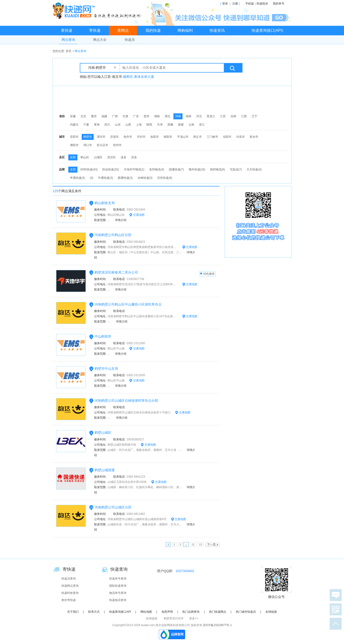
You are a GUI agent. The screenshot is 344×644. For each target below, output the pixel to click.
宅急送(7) (236, 169)
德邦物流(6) (218, 169)
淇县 (134, 157)
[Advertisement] (173, 99)
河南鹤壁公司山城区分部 (113, 507)
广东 (136, 116)
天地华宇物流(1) (134, 169)
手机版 (250, 4)
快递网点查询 (70, 586)
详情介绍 (119, 220)
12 (193, 544)
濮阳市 (74, 145)
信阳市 (227, 137)
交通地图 (137, 215)
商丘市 (198, 137)
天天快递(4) (254, 169)
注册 (235, 4)
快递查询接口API (120, 612)
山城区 (98, 157)
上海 (139, 125)
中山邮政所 (103, 336)
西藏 (170, 125)
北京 (83, 116)
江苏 (223, 116)
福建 (104, 116)
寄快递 (95, 30)
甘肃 (125, 116)
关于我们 (73, 612)
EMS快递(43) (89, 169)
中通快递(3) (105, 178)
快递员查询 (69, 579)
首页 (69, 51)
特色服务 (207, 274)
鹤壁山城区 (103, 433)
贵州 (146, 116)
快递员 (130, 40)
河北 (199, 116)
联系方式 (94, 612)
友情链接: (152, 618)
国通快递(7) (176, 169)
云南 (191, 125)
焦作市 (128, 137)
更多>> (194, 618)
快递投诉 (262, 4)
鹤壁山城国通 (105, 470)
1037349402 (185, 571)
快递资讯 (217, 30)
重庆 (94, 116)
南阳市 (168, 137)
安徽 (73, 116)
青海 (97, 125)
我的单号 (279, 4)
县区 (62, 157)
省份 (62, 116)
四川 (107, 125)
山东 (118, 125)
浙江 (202, 125)
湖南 (157, 116)
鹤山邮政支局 (105, 203)
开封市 (141, 137)
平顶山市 (183, 137)
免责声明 (167, 612)
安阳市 (74, 137)
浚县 (124, 157)
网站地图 (146, 612)
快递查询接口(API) (267, 30)
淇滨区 (112, 157)
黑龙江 (211, 116)
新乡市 (254, 137)
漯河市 (101, 137)
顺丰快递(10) (197, 169)
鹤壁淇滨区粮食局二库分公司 (116, 272)
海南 (188, 116)
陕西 (149, 125)
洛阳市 (155, 137)
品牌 (62, 169)
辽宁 (254, 116)
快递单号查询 (118, 579)
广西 (115, 116)
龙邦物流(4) (157, 169)
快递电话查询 (118, 600)
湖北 (167, 116)
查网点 (123, 30)
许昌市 (241, 137)
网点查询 (68, 40)
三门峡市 (212, 137)
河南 (178, 116)
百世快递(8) (165, 178)
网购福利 (185, 30)
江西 (244, 116)
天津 (160, 125)
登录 (225, 4)
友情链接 (271, 612)
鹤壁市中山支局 (106, 369)
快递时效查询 (70, 593)
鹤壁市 (88, 137)
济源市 (114, 137)
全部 (73, 157)
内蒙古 (74, 125)
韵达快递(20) (110, 169)
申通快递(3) (78, 178)
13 (200, 544)
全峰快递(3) (145, 178)
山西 (128, 125)
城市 (62, 137)
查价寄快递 (69, 600)
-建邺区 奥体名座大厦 (138, 77)
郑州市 (117, 145)
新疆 (181, 125)
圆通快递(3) (125, 178)
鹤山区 (85, 157)
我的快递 (153, 30)
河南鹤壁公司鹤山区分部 (113, 235)
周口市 (88, 145)
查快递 (67, 30)
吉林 (233, 116)
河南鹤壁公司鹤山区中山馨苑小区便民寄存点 (128, 304)
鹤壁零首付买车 (174, 618)
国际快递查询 (118, 586)
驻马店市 (102, 145)
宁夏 (86, 125)
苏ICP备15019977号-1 (217, 625)
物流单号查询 (118, 593)
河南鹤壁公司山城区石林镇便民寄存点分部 (126, 401)
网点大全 (100, 40)
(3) (92, 178)
